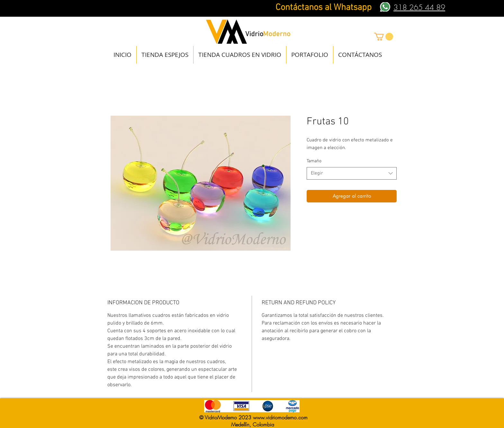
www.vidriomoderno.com (280, 417)
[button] (384, 37)
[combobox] (352, 173)
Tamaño (314, 161)
